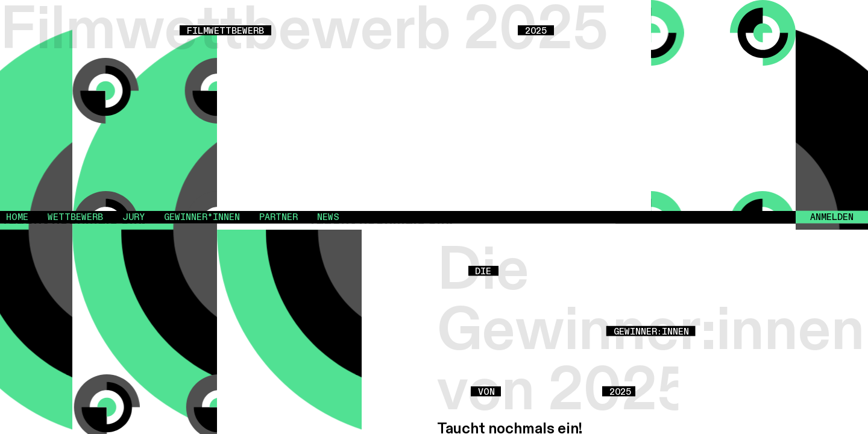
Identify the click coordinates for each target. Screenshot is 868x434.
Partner (278, 217)
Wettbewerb (75, 217)
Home (17, 217)
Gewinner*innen (202, 217)
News (328, 217)
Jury (134, 217)
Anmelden (832, 217)
